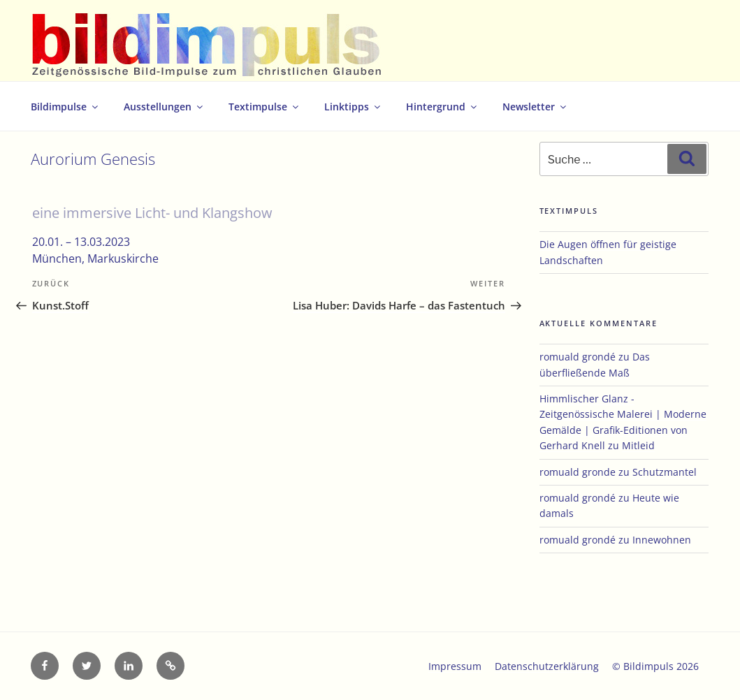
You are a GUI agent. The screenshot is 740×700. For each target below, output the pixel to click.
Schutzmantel (665, 472)
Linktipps (353, 107)
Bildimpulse (65, 107)
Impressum (455, 666)
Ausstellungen (164, 107)
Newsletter (535, 107)
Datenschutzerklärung (547, 666)
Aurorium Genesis (93, 159)
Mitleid (638, 445)
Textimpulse (264, 107)
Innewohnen (662, 540)
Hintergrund (442, 107)
